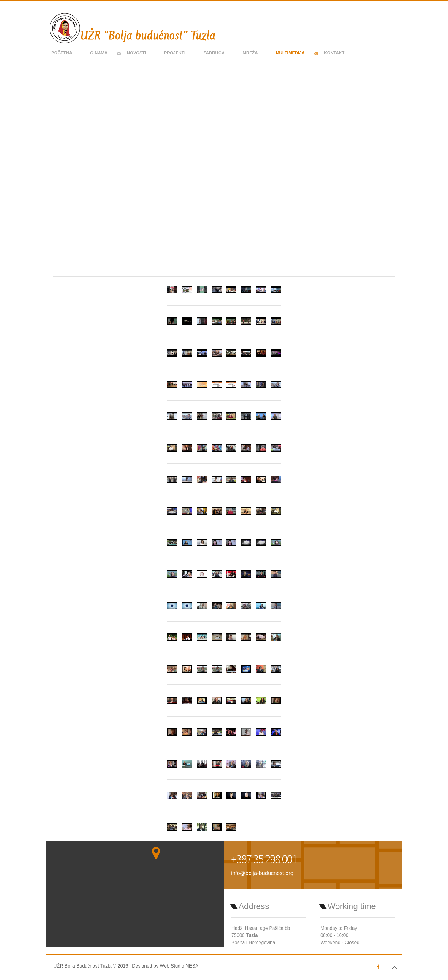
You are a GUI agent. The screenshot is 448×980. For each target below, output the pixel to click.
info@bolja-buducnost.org (262, 873)
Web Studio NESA (179, 966)
